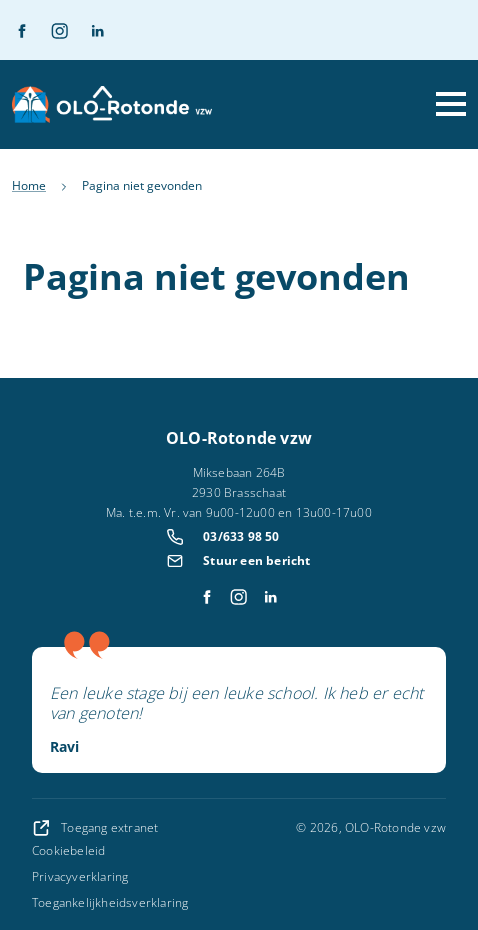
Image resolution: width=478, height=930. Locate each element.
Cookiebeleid (68, 850)
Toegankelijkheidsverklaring (110, 902)
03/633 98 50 (241, 536)
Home (29, 185)
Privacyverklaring (80, 876)
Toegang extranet (95, 827)
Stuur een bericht (256, 560)
